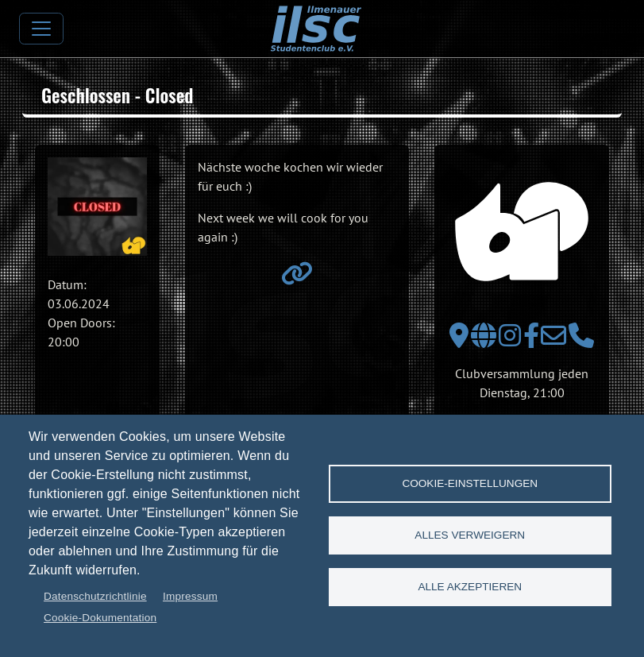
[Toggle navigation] (41, 29)
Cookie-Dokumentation (100, 618)
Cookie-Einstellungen (470, 483)
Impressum (190, 596)
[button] (97, 207)
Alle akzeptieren (470, 587)
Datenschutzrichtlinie (95, 596)
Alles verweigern (470, 535)
